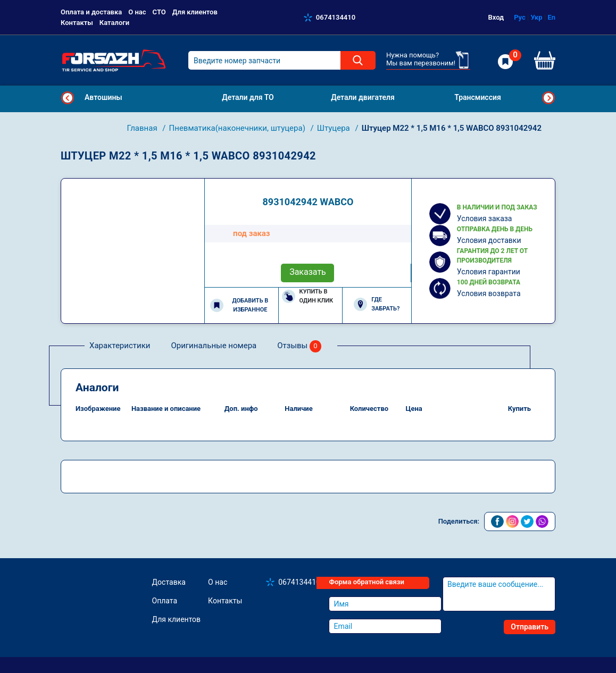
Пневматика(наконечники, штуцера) (238, 128)
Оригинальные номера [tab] (214, 346)
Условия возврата (489, 293)
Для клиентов (195, 12)
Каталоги (114, 23)
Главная (143, 128)
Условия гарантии (489, 272)
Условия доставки (489, 240)
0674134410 (336, 17)
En (551, 17)
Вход (496, 17)
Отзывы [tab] (299, 346)
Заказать (308, 272)
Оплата (165, 601)
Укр (536, 17)
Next (548, 98)
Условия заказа (485, 218)
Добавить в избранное (239, 305)
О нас (137, 12)
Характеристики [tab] (120, 346)
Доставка (169, 582)
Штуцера (335, 128)
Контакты (77, 23)
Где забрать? (377, 304)
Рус (520, 17)
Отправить (530, 627)
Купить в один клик (308, 296)
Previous (68, 98)
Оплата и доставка (91, 12)
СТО (159, 12)
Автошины (103, 97)
